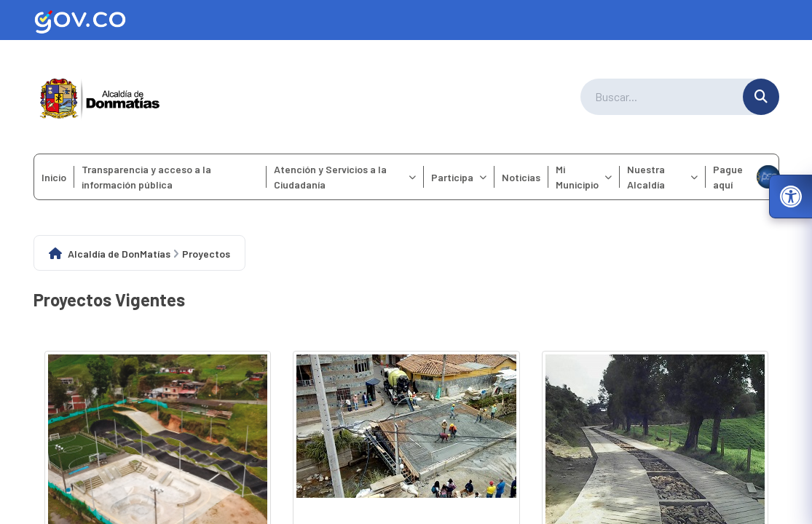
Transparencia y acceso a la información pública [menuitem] (146, 177)
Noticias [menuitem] (521, 177)
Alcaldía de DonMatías (119, 254)
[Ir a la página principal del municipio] (100, 97)
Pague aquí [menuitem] (745, 177)
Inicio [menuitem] (54, 177)
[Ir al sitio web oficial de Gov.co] (406, 20)
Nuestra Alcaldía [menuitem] (662, 177)
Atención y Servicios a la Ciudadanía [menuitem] (345, 177)
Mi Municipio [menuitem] (584, 177)
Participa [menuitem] (459, 177)
